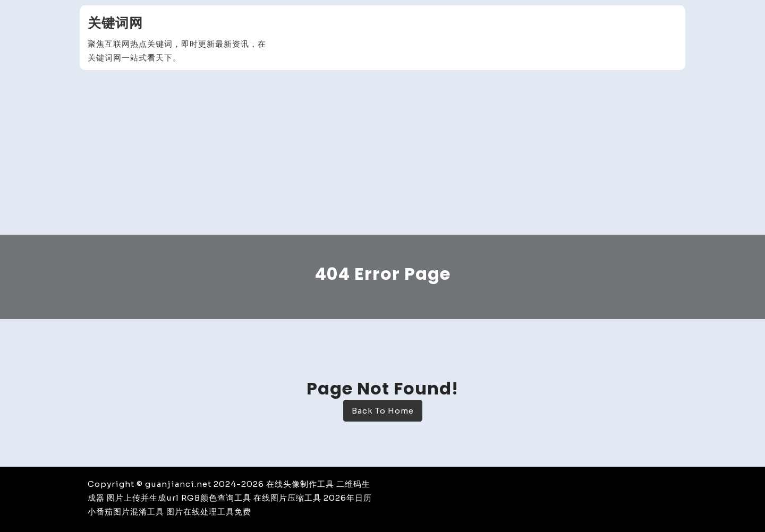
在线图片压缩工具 (287, 498)
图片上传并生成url (143, 498)
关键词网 (115, 23)
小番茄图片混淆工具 (126, 512)
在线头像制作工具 (300, 484)
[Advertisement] (382, 155)
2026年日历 (348, 498)
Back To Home (383, 411)
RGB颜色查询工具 (216, 498)
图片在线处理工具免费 (209, 512)
